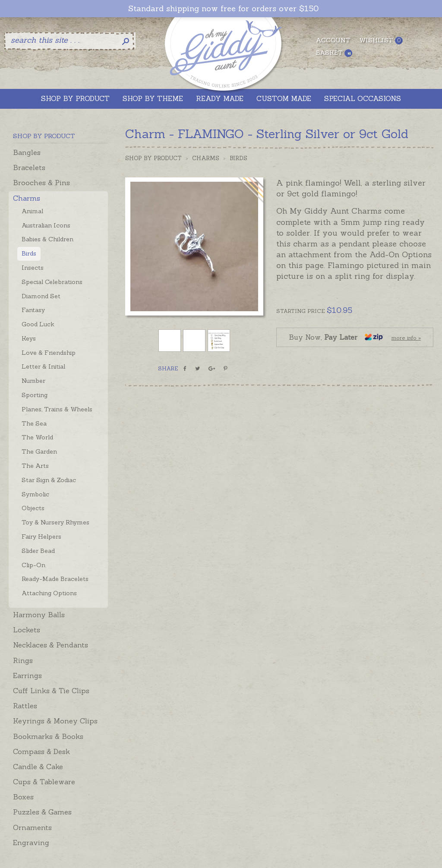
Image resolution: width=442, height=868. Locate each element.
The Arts (35, 466)
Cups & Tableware (44, 782)
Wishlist (381, 40)
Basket (334, 53)
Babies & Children (47, 239)
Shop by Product (153, 158)
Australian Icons (46, 225)
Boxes (23, 797)
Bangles (27, 152)
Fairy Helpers (41, 537)
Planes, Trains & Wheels (57, 409)
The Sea (34, 423)
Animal (32, 211)
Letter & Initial (43, 366)
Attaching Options (49, 593)
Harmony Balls (39, 615)
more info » (406, 338)
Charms (27, 198)
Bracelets (29, 167)
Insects (33, 268)
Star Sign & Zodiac (49, 480)
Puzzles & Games (42, 812)
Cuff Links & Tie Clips (51, 691)
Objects (33, 508)
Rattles (25, 706)
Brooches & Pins (41, 183)
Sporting (35, 395)
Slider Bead (38, 551)
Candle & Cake (38, 767)
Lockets (27, 630)
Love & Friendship (49, 353)
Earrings (27, 675)
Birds (29, 253)
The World (37, 437)
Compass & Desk (41, 751)
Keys (29, 338)
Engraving (31, 843)
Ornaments (32, 827)
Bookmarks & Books (48, 736)
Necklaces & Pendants (51, 645)
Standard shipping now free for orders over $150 (223, 9)
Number (33, 381)
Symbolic (35, 494)
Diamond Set (41, 296)
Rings (23, 660)
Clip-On (33, 565)
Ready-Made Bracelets (55, 579)
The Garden (39, 451)
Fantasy (33, 310)
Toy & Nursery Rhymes (55, 522)
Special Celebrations (52, 282)
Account (333, 40)
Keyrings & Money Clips (55, 721)
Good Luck (38, 324)
